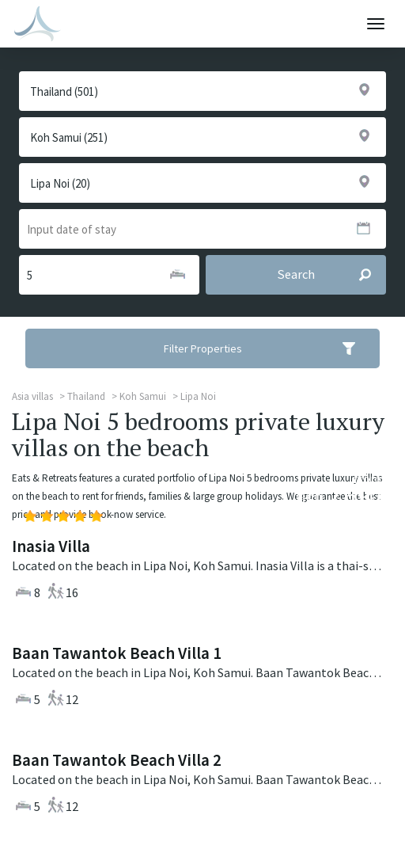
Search (331, 275)
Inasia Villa (51, 546)
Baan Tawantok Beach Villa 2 (117, 760)
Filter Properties (270, 348)
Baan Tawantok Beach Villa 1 (117, 653)
